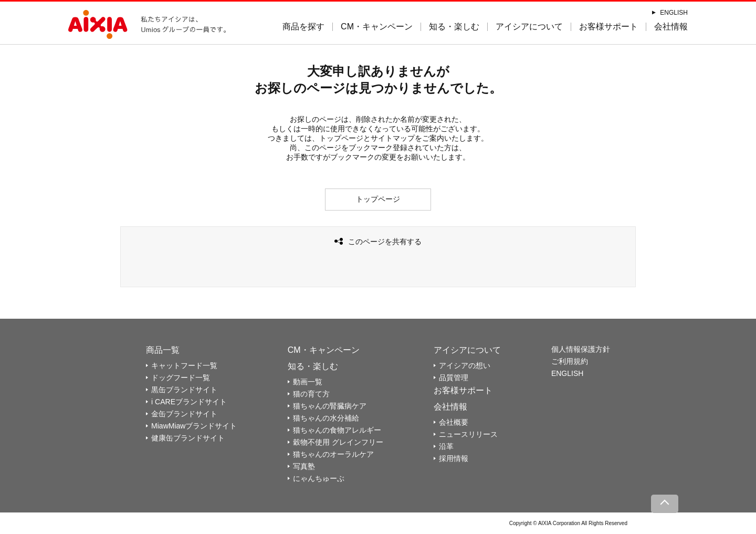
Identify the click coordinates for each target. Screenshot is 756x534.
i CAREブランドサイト (189, 402)
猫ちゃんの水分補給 (326, 418)
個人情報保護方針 (581, 349)
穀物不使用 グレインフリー (338, 442)
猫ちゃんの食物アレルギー (337, 430)
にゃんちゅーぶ (319, 478)
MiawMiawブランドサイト (194, 426)
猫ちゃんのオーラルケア (333, 454)
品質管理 (454, 378)
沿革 (446, 446)
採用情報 (454, 458)
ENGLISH (674, 13)
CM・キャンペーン (377, 27)
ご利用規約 (570, 361)
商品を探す (303, 27)
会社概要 (454, 422)
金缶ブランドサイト (184, 414)
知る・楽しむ (454, 27)
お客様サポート (608, 27)
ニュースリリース (468, 434)
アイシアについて (529, 27)
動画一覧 (308, 382)
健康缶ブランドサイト (188, 438)
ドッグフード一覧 (181, 378)
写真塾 (304, 466)
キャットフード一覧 (184, 365)
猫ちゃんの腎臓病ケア (330, 406)
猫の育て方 (311, 394)
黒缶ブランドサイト (184, 390)
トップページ (378, 199)
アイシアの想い (465, 365)
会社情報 (671, 27)
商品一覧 (163, 350)
